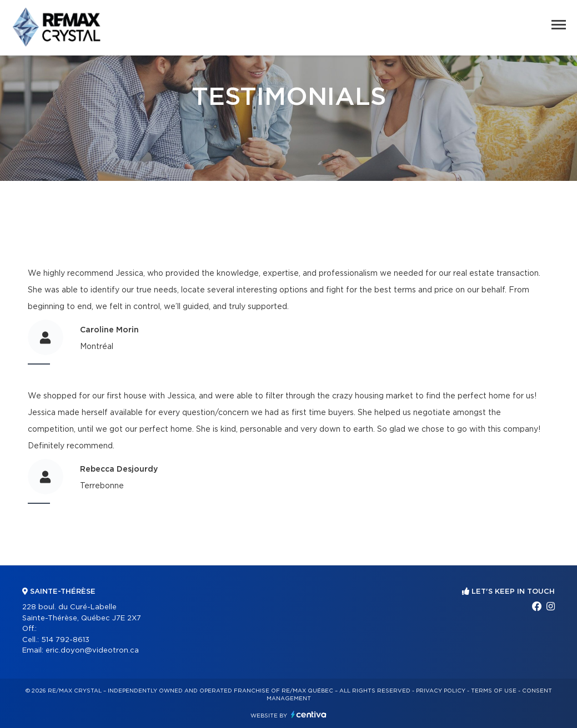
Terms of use (494, 691)
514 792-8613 (65, 640)
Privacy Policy (441, 691)
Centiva (309, 714)
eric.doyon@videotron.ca (92, 651)
